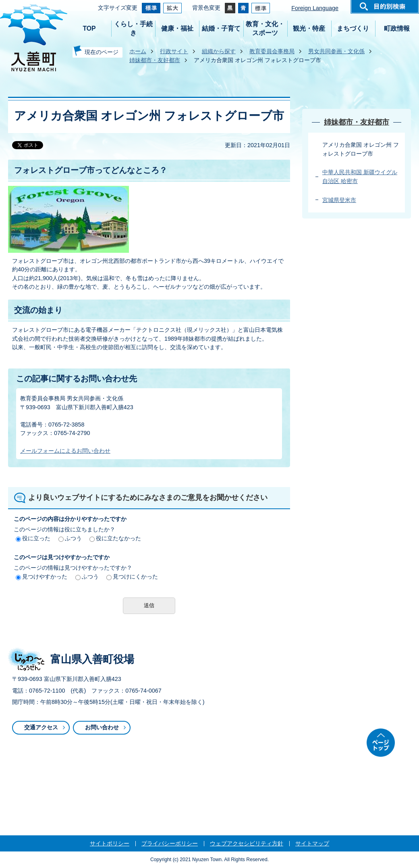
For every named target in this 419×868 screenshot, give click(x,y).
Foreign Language (315, 8)
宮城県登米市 (339, 200)
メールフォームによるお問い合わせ (65, 451)
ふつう (70, 538)
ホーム (138, 51)
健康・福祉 (177, 28)
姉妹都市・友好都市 (155, 60)
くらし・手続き (133, 28)
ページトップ (381, 743)
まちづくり (353, 28)
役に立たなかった (115, 538)
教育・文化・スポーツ (265, 28)
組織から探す (219, 51)
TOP (89, 28)
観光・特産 (309, 28)
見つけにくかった (132, 577)
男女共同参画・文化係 (336, 51)
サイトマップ (312, 843)
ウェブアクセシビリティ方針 (247, 843)
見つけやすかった (41, 577)
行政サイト (174, 51)
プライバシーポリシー (170, 843)
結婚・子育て (221, 28)
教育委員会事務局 (272, 51)
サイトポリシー (110, 843)
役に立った (33, 538)
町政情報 (397, 28)
